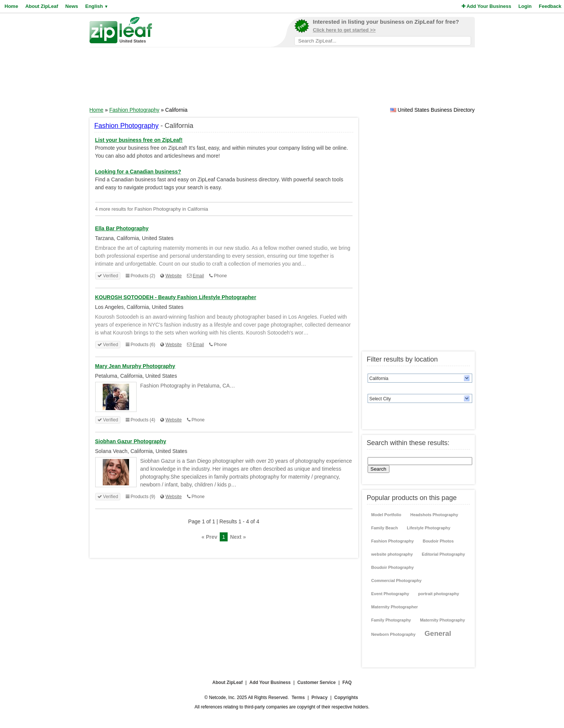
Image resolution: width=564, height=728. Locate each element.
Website (174, 276)
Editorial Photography (443, 554)
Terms (298, 698)
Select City (380, 399)
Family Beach (385, 528)
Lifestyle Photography (429, 528)
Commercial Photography (397, 581)
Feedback (550, 6)
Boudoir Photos (438, 541)
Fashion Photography (134, 110)
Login (525, 6)
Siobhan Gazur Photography (131, 441)
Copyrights (346, 698)
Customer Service (316, 682)
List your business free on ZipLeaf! (139, 140)
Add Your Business (486, 6)
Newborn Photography (394, 634)
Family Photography (391, 620)
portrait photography (439, 594)
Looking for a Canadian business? (138, 172)
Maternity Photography (442, 620)
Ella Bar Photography (122, 228)
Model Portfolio (386, 515)
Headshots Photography (434, 515)
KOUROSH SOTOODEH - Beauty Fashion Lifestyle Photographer (176, 297)
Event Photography (390, 594)
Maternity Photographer (395, 607)
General (438, 633)
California (379, 378)
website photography (392, 554)
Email (198, 276)
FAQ (347, 682)
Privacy (320, 698)
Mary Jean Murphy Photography (135, 366)
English (97, 6)
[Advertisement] (282, 79)
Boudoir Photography (393, 567)
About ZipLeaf (42, 6)
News (72, 6)
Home (11, 6)
